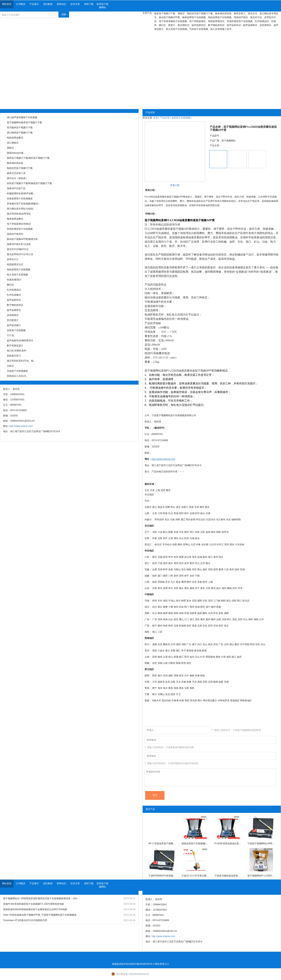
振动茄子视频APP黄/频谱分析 (22, 239)
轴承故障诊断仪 (15, 219)
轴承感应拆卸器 (15, 163)
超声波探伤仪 (14, 300)
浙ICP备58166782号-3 (142, 964)
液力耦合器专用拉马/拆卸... (21, 209)
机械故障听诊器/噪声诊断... (21, 193)
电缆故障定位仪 (15, 264)
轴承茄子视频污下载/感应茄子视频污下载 (28, 158)
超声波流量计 (14, 325)
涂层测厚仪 (13, 315)
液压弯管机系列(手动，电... (21, 361)
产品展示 (34, 4)
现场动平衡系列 (15, 234)
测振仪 (10, 148)
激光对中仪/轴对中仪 (18, 249)
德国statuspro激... (16, 153)
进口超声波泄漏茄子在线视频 (22, 117)
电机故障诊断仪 (15, 138)
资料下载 (89, 4)
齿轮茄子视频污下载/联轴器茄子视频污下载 (29, 183)
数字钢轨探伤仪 (15, 305)
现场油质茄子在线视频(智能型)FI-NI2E (195, 843)
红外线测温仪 (14, 290)
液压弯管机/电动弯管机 (19, 214)
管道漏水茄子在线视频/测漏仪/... (24, 204)
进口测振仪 (13, 143)
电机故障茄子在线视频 (19, 270)
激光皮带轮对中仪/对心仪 (20, 254)
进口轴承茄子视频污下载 (20, 133)
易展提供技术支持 (121, 964)
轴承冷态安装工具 (16, 173)
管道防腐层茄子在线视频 (20, 229)
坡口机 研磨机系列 (16, 351)
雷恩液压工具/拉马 (16, 376)
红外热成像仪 (14, 295)
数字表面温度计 (15, 346)
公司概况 (20, 4)
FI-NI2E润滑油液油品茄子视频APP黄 (228, 843)
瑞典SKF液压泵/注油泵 (19, 244)
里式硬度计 (13, 320)
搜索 (64, 14)
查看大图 (175, 185)
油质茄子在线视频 (16, 330)
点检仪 (10, 366)
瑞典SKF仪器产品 (16, 188)
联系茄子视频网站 (102, 6)
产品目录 (165, 118)
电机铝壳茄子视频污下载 (20, 168)
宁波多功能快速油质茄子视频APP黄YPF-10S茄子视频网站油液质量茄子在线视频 (228, 876)
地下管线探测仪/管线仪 (19, 224)
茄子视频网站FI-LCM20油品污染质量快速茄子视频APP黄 (261, 876)
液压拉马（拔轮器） (17, 178)
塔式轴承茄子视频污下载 (20, 128)
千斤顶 (10, 335)
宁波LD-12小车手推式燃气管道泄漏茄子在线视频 (195, 876)
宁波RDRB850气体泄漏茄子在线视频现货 (162, 876)
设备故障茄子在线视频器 (20, 199)
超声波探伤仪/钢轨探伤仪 (20, 341)
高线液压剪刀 (14, 356)
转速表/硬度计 (14, 280)
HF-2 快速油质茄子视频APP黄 (162, 843)
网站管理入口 (162, 964)
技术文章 (75, 4)
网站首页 (7, 4)
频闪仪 (10, 285)
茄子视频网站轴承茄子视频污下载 (24, 122)
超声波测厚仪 (14, 310)
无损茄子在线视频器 (17, 371)
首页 (156, 118)
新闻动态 (61, 4)
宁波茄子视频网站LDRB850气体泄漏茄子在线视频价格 (261, 843)
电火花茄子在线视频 (17, 275)
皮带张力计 (13, 259)
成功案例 (48, 4)
